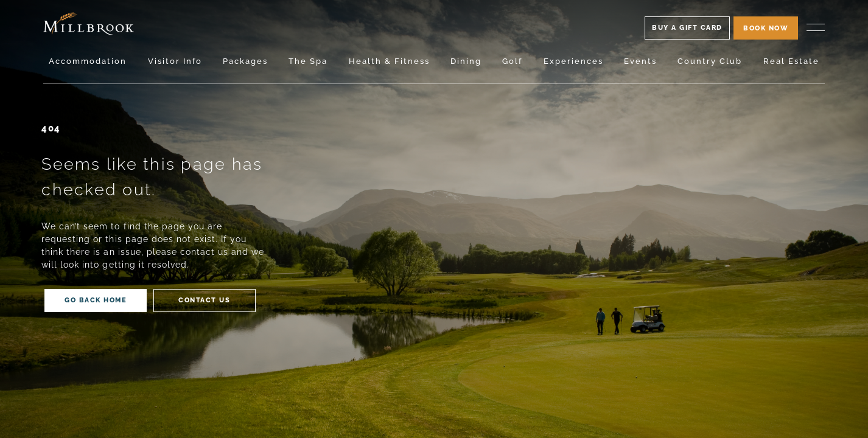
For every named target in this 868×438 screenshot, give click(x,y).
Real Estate (791, 61)
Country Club (710, 61)
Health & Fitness (389, 61)
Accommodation (88, 61)
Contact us (204, 300)
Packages (245, 61)
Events (640, 61)
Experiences (573, 61)
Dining (466, 61)
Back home (96, 300)
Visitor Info (175, 61)
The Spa (308, 61)
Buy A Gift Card (687, 27)
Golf (512, 61)
